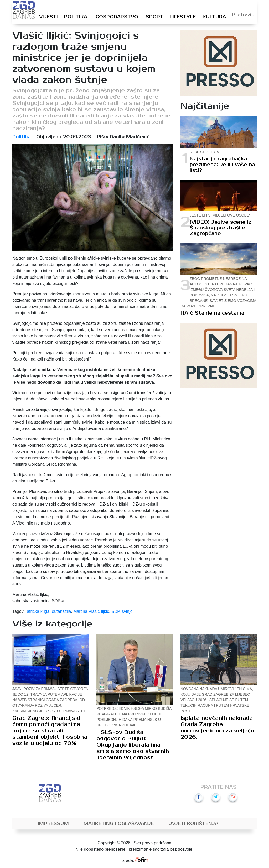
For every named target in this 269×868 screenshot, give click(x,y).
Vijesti (48, 17)
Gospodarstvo (117, 17)
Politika (76, 17)
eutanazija (61, 611)
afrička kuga (38, 611)
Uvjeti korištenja (193, 824)
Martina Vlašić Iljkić (91, 611)
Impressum (53, 824)
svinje (127, 611)
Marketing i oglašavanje (119, 824)
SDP (115, 611)
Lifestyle (183, 17)
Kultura (214, 17)
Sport (154, 17)
